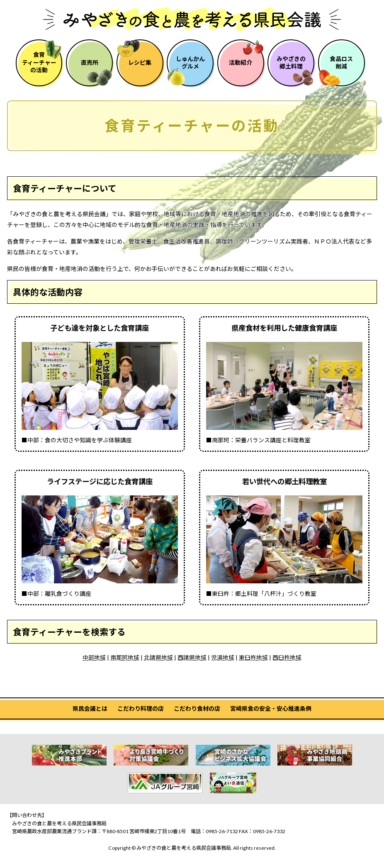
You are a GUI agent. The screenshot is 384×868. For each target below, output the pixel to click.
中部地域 (94, 657)
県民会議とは (90, 708)
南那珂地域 (125, 657)
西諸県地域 (192, 657)
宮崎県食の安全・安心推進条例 (271, 708)
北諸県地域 (158, 657)
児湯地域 (223, 657)
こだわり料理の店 (141, 708)
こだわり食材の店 (197, 708)
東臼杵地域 (253, 657)
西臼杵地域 (287, 657)
